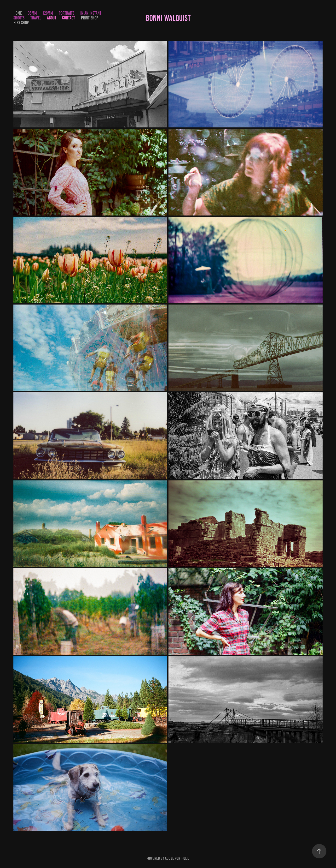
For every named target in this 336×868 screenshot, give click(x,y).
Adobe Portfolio (177, 858)
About (52, 18)
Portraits (67, 13)
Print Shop (90, 18)
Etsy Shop (21, 23)
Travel (36, 18)
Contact (69, 18)
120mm (48, 13)
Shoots (19, 18)
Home (18, 13)
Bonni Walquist (168, 18)
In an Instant (91, 13)
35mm (32, 13)
